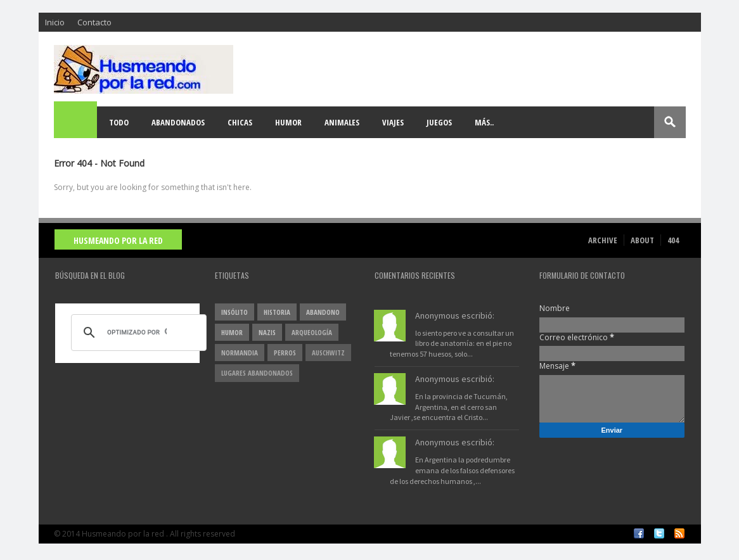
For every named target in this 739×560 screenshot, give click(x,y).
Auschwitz (328, 353)
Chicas (240, 122)
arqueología (312, 332)
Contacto (94, 22)
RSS (679, 533)
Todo (119, 122)
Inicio (55, 22)
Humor (288, 122)
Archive (603, 240)
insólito (235, 312)
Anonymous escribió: (455, 315)
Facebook (639, 533)
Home (76, 122)
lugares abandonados (257, 373)
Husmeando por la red (118, 240)
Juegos (439, 122)
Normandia (240, 353)
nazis (267, 332)
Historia (277, 312)
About (642, 240)
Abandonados (178, 122)
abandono (323, 312)
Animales (342, 122)
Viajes (393, 122)
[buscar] (137, 333)
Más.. (484, 122)
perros (285, 353)
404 (673, 240)
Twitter (659, 533)
